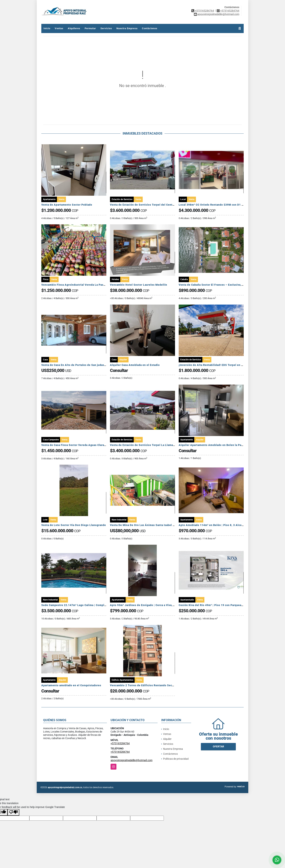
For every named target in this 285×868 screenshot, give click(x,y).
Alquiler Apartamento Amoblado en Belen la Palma (212, 445)
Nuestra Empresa (127, 28)
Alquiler (167, 739)
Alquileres (74, 28)
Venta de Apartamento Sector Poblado (67, 205)
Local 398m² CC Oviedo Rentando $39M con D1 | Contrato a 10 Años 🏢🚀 (227, 205)
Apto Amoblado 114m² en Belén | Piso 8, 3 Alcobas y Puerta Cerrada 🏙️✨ (228, 525)
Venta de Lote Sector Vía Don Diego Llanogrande (74, 525)
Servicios (106, 28)
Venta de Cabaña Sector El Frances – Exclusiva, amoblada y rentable (224, 285)
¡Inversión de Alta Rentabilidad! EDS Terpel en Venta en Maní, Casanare (226, 365)
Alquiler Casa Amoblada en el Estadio (135, 365)
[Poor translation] (13, 812)
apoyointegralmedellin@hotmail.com (131, 760)
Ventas (59, 28)
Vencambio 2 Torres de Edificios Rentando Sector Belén (147, 685)
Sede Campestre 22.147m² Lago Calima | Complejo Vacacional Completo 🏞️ (91, 605)
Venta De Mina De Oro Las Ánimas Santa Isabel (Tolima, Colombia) (154, 525)
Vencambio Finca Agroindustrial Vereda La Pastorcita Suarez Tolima (87, 285)
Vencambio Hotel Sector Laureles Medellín (139, 285)
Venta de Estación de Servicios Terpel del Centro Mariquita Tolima (154, 205)
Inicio (47, 28)
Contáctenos (150, 28)
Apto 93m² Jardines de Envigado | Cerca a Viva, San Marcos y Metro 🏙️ (157, 605)
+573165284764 (204, 11)
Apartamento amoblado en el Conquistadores (71, 685)
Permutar (90, 28)
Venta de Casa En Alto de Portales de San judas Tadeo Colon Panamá (87, 365)
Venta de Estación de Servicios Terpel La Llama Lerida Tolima (151, 445)
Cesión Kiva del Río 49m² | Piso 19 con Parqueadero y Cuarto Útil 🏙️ (224, 605)
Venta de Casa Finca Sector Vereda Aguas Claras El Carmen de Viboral (88, 445)
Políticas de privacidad (176, 759)
